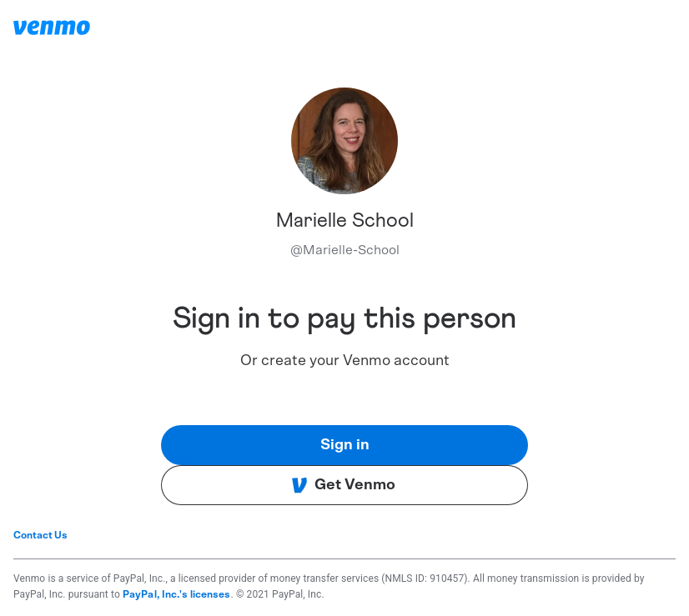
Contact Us (40, 535)
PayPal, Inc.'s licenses (177, 594)
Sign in (345, 445)
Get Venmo (343, 485)
